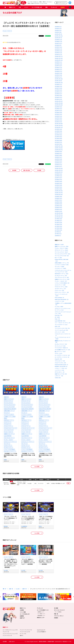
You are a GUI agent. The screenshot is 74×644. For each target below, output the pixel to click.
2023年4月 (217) (58, 94)
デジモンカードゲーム (8, 426)
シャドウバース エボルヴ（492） (62, 265)
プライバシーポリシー (59, 616)
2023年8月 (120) (58, 86)
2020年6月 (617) (58, 157)
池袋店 (5, 460)
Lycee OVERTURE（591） (60, 321)
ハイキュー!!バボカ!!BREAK (9, 449)
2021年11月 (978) (59, 125)
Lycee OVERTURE (8, 436)
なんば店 (6, 570)
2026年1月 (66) (58, 32)
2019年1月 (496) (58, 189)
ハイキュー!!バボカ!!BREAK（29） (62, 283)
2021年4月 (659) (58, 138)
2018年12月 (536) (59, 191)
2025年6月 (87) (58, 45)
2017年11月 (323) (59, 215)
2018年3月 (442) (58, 208)
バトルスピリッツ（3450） (61, 268)
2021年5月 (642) (58, 137)
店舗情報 (63, 7)
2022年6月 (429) (58, 112)
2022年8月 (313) (58, 109)
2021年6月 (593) (58, 135)
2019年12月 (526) (59, 168)
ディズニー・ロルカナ (8, 440)
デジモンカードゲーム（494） (61, 287)
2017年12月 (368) (59, 213)
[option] (11, 597)
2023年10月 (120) (59, 83)
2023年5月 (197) (58, 92)
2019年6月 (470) (58, 180)
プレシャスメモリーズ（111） (61, 325)
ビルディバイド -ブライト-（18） (62, 292)
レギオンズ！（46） (59, 376)
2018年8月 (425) (58, 198)
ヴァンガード (7, 413)
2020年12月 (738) (59, 146)
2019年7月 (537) (58, 178)
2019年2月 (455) (58, 187)
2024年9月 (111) (58, 62)
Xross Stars (6, 451)
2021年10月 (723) (59, 127)
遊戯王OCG (6, 397)
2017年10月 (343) (59, 217)
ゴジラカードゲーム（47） (61, 289)
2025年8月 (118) (58, 41)
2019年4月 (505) (58, 183)
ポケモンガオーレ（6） (60, 372)
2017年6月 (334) (58, 224)
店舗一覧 (11, 589)
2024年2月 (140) (58, 75)
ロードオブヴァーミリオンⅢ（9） (62, 357)
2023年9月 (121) (58, 84)
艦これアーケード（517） (60, 351)
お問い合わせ (12, 641)
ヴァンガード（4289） (60, 267)
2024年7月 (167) (58, 66)
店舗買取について (41, 612)
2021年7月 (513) (58, 133)
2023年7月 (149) (58, 88)
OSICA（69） (58, 326)
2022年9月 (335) (58, 107)
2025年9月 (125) (58, 40)
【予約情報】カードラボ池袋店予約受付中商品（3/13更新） (45, 455)
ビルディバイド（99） (60, 290)
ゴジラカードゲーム (8, 446)
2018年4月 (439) (58, 206)
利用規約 (56, 618)
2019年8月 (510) (58, 176)
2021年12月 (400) (59, 124)
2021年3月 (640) (58, 140)
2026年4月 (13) (58, 27)
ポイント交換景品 (58, 612)
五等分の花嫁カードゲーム (9, 411)
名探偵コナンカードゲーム (9, 434)
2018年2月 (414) (58, 209)
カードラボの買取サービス (43, 610)
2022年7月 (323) (58, 111)
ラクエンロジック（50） (60, 361)
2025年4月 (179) (58, 49)
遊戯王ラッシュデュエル (9, 399)
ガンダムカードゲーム (8, 447)
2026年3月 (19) (58, 28)
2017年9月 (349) (58, 219)
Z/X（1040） (58, 317)
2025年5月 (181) (58, 47)
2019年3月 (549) (58, 185)
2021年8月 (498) (58, 131)
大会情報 (22, 610)
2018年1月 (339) (58, 211)
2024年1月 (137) (58, 77)
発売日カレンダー (41, 618)
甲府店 (40, 526)
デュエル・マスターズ (7, 31)
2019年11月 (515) (59, 170)
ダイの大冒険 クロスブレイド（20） (63, 350)
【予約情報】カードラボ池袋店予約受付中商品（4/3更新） (28, 455)
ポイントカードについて (59, 610)
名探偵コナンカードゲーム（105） (62, 279)
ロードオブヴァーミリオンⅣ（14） (63, 355)
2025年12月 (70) (58, 34)
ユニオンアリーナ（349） (60, 285)
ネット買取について (41, 614)
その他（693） (58, 378)
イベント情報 (23, 612)
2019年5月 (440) (58, 181)
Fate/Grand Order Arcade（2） (62, 365)
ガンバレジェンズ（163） (60, 346)
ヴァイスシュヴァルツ (8, 403)
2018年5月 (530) (58, 204)
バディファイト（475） (60, 332)
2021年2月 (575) (58, 142)
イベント (26, 7)
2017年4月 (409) (58, 228)
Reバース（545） (59, 258)
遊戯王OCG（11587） (60, 244)
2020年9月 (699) (58, 152)
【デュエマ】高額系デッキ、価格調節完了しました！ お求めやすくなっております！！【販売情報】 (28, 562)
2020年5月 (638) (58, 159)
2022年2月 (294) (58, 120)
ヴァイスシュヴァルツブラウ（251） (63, 254)
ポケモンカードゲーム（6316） (62, 250)
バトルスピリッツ (8, 424)
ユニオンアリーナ (8, 422)
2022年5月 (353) (58, 114)
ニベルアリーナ (13, 451)
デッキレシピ (54, 7)
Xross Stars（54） (59, 315)
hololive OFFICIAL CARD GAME (10, 409)
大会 (20, 7)
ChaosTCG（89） (59, 359)
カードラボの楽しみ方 (37, 7)
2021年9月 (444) (58, 129)
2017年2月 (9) (58, 232)
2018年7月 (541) (58, 200)
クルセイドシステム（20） (61, 363)
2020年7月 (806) (58, 155)
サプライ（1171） (59, 353)
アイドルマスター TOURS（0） (62, 348)
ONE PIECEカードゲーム (9, 420)
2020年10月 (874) (59, 150)
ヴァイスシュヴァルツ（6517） (62, 252)
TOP (5, 589)
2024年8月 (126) (58, 64)
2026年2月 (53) (58, 30)
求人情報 (56, 608)
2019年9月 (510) (58, 174)
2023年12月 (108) (59, 79)
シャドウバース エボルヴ (9, 415)
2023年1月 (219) (58, 99)
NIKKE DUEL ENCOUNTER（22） (62, 299)
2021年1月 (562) (58, 144)
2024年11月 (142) (59, 58)
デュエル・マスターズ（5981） (62, 248)
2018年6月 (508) (58, 202)
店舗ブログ (25, 589)
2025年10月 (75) (58, 38)
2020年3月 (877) (58, 163)
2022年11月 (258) (59, 103)
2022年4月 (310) (58, 116)
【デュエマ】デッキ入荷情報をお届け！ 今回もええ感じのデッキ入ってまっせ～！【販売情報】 (45, 562)
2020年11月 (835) (59, 148)
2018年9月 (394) (58, 196)
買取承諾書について (41, 616)
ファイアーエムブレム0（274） (62, 330)
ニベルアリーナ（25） (60, 301)
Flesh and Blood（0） (60, 298)
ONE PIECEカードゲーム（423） (62, 274)
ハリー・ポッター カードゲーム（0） (63, 323)
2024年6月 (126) (58, 68)
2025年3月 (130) (58, 51)
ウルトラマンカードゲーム (9, 438)
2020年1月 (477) (58, 166)
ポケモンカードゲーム (8, 401)
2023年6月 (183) (58, 90)
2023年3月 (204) (58, 96)
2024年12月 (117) (59, 56)
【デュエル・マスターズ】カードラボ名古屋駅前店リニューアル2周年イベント (28, 518)
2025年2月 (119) (58, 53)
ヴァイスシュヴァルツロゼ (9, 407)
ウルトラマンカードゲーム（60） (62, 277)
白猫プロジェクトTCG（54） (61, 374)
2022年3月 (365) (58, 118)
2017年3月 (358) (58, 230)
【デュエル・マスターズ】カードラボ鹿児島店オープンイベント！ (10, 518)
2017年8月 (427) (58, 221)
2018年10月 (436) (59, 194)
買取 (46, 7)
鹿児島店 (6, 526)
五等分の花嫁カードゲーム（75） (62, 263)
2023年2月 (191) (58, 97)
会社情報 (5, 641)
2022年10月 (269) (59, 105)
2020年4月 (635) (58, 161)
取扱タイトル (12, 7)
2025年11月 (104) (59, 36)
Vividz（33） (58, 319)
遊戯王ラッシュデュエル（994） (62, 246)
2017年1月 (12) (58, 234)
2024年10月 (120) (59, 60)
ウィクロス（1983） (59, 307)
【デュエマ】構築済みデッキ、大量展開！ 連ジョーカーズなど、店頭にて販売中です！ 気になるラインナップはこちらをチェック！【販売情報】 (11, 563)
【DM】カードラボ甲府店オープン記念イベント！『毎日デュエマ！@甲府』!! (46, 518)
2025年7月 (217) (58, 43)
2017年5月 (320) (58, 226)
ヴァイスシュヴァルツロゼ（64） (62, 256)
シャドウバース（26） (60, 370)
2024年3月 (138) (58, 73)
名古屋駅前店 (24, 526)
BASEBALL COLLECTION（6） (61, 366)
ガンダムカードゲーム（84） (61, 276)
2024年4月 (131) (58, 71)
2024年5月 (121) (58, 69)
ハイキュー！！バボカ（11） (61, 368)
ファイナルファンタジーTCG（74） (63, 328)
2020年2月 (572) (58, 165)
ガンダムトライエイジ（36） (61, 344)
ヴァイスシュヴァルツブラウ (10, 405)
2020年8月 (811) (58, 153)
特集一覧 (56, 614)
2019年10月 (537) (59, 172)
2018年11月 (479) (59, 193)
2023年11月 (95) (58, 81)
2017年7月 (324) (58, 222)
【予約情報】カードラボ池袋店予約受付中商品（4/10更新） (10, 455)
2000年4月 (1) (58, 236)
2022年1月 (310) (58, 122)
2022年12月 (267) (59, 101)
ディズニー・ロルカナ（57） (61, 281)
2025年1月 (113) (58, 55)
